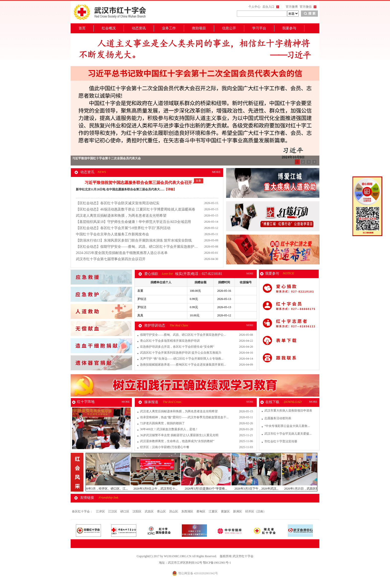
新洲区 (238, 511)
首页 (82, 28)
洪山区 (174, 511)
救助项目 (199, 28)
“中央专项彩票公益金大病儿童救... (287, 426)
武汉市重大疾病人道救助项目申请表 (288, 411)
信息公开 (229, 28)
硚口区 (125, 511)
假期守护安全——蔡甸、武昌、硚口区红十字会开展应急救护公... (183, 335)
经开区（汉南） (256, 511)
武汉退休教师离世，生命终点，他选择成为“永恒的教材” (177, 441)
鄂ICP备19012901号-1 (217, 563)
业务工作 (169, 28)
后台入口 (268, 7)
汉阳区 (137, 511)
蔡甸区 (201, 511)
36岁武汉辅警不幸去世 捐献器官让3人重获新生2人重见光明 (179, 435)
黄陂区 (226, 511)
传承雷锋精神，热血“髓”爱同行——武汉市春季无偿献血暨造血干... (184, 417)
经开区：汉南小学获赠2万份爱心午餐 (165, 447)
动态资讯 (139, 28)
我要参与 (289, 28)
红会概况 (109, 28)
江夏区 (214, 511)
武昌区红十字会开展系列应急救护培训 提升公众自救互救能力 (181, 353)
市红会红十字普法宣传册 (281, 441)
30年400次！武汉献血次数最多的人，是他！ (169, 429)
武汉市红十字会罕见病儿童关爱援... (288, 434)
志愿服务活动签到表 (278, 418)
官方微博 (292, 7)
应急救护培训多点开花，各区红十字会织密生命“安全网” (177, 347)
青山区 (162, 511)
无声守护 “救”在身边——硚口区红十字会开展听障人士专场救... (182, 359)
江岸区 (101, 511)
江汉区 (113, 511)
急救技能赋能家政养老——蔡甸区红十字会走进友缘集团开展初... (183, 365)
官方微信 (306, 7)
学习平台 (259, 28)
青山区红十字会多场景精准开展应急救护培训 (170, 341)
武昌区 (150, 511)
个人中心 (254, 7)
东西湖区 (188, 511)
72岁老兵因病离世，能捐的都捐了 (162, 423)
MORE (216, 172)
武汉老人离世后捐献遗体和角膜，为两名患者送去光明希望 (179, 411)
